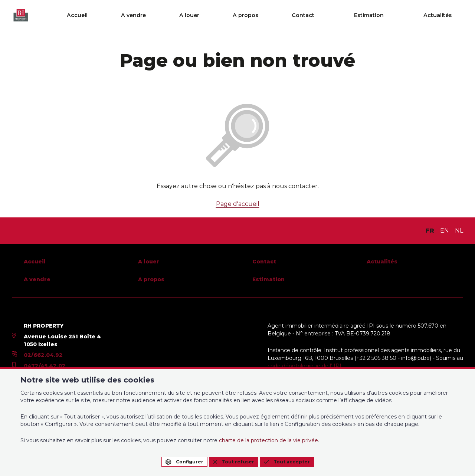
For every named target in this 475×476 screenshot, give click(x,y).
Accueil (185, 16)
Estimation (397, 16)
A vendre (225, 16)
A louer (265, 16)
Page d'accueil (238, 204)
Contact (347, 16)
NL (459, 231)
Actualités (449, 16)
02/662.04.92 (43, 355)
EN (445, 231)
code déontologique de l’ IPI (304, 366)
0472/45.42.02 (45, 366)
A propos (305, 16)
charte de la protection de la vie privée (268, 440)
